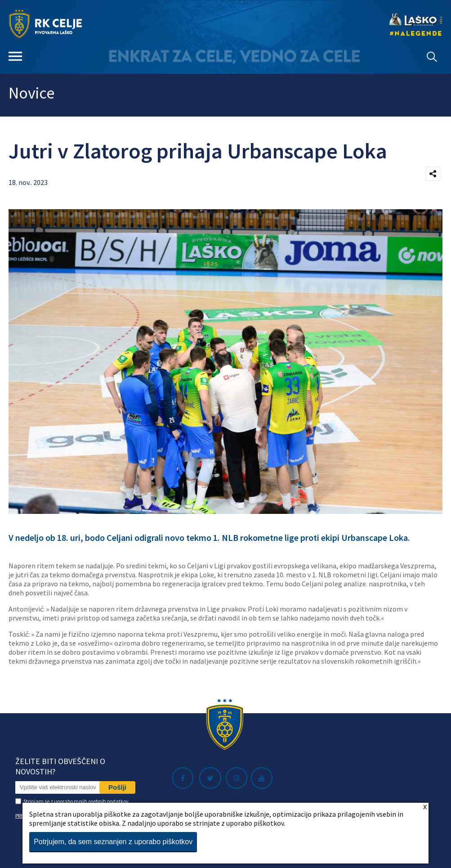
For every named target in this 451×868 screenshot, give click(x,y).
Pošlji (117, 787)
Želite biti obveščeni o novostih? (60, 766)
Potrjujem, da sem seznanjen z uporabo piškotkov (113, 842)
